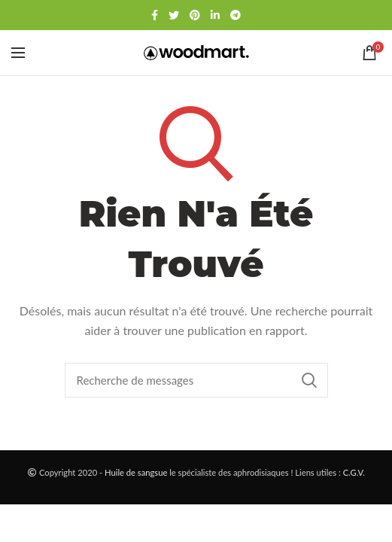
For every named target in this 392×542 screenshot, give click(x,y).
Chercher (309, 380)
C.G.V (353, 472)
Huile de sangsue (136, 472)
